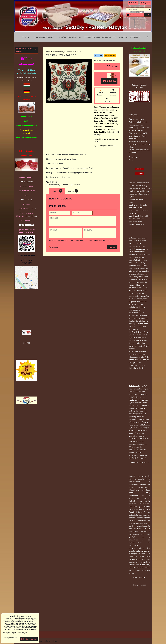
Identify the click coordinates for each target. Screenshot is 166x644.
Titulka (26, 37)
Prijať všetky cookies (29, 639)
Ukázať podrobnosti (10, 638)
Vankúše (77, 185)
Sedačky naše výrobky (44, 37)
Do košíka (109, 81)
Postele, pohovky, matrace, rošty (100, 37)
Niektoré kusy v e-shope (59, 185)
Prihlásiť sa (133, 3)
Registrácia (145, 3)
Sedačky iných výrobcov (70, 37)
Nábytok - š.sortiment (130, 37)
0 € (148, 15)
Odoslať (112, 247)
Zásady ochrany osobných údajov (44, 641)
